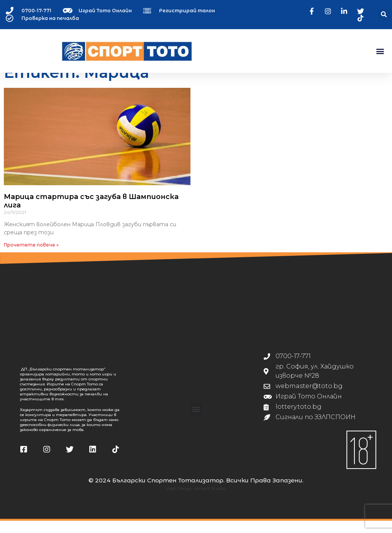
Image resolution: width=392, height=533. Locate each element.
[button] (384, 15)
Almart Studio (210, 501)
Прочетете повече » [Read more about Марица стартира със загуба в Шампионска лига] (31, 257)
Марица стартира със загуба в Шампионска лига (91, 213)
